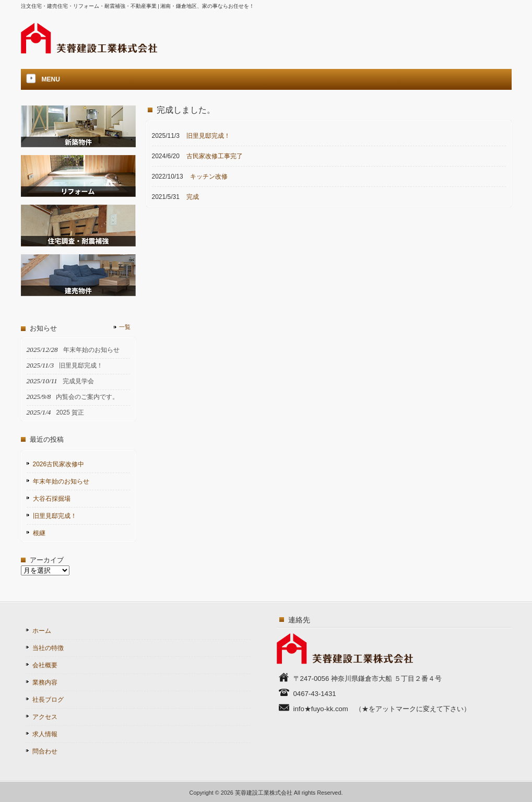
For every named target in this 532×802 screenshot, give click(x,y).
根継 (39, 533)
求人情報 (45, 734)
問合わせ (45, 751)
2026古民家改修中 (59, 464)
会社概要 (45, 665)
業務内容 (45, 682)
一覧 (125, 327)
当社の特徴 (48, 648)
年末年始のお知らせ (61, 481)
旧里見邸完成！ (55, 516)
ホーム (42, 631)
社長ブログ (48, 700)
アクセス (45, 717)
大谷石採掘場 (52, 499)
